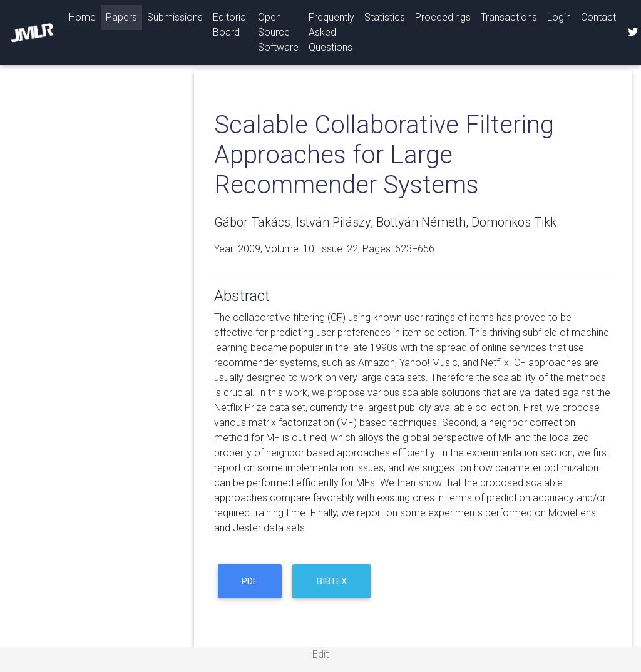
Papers (121, 17)
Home (85, 16)
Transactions (509, 17)
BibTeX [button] (332, 581)
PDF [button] (250, 581)
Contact (598, 17)
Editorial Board (230, 25)
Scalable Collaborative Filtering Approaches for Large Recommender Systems (384, 155)
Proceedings (443, 17)
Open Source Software (278, 32)
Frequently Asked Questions (331, 32)
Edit (320, 654)
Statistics (385, 17)
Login (559, 17)
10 (309, 249)
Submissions (175, 17)
